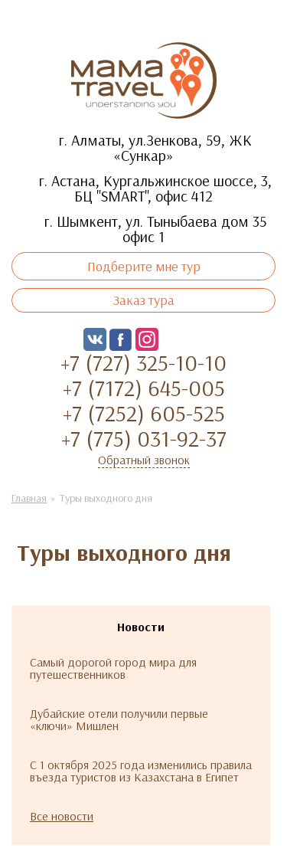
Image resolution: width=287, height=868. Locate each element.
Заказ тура (144, 300)
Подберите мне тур (144, 266)
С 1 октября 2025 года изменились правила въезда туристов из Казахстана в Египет (141, 771)
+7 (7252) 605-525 (144, 413)
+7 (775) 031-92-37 (144, 438)
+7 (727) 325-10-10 (143, 362)
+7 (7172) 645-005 (144, 388)
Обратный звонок (144, 460)
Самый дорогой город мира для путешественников (113, 668)
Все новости (62, 816)
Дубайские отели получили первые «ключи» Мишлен (119, 719)
